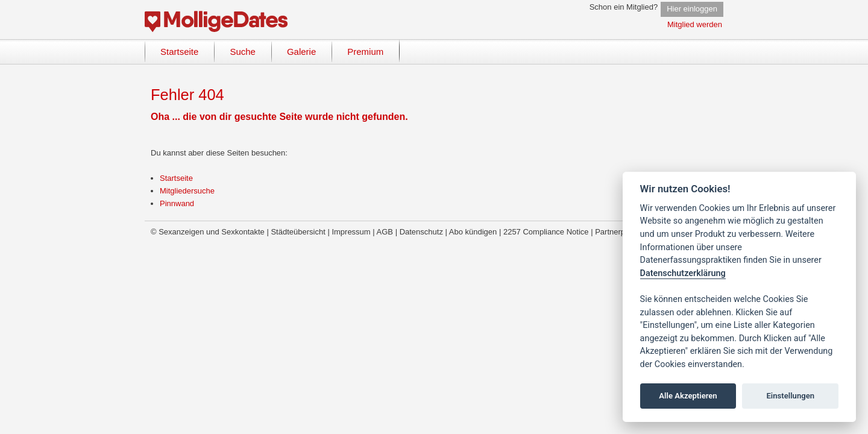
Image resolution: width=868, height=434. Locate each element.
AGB (385, 232)
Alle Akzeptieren (688, 396)
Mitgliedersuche (187, 191)
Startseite (176, 178)
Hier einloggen (692, 9)
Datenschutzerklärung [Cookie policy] (683, 273)
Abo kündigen (473, 232)
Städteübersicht (298, 232)
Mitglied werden (695, 24)
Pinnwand (177, 203)
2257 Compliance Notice (546, 232)
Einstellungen (790, 396)
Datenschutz (421, 232)
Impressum (351, 232)
